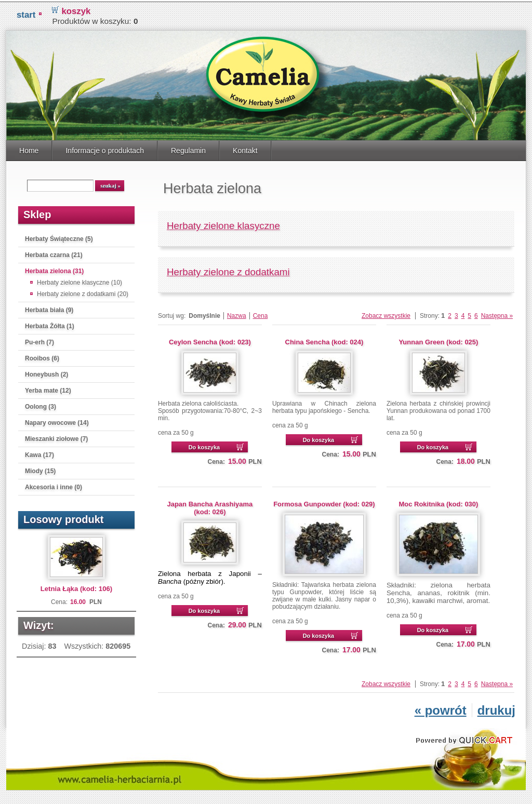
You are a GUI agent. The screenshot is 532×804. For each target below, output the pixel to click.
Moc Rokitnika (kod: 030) (438, 502)
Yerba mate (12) (48, 388)
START (26, 13)
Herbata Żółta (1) (50, 324)
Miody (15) (40, 469)
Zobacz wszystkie (386, 314)
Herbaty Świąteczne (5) (59, 237)
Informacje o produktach (105, 149)
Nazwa (237, 314)
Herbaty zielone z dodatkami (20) (83, 292)
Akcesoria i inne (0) (54, 485)
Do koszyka (204, 445)
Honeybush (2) (46, 372)
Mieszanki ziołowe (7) (56, 437)
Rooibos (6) (42, 356)
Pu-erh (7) (39, 340)
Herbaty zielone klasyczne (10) (79, 280)
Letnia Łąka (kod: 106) (77, 587)
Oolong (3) (41, 405)
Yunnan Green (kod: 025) (438, 340)
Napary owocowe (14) (57, 421)
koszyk (76, 9)
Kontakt (245, 149)
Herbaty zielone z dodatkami (228, 270)
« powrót (441, 708)
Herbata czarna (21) (54, 253)
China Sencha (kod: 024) (324, 340)
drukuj (496, 708)
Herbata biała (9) (49, 308)
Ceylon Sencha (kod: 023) (210, 340)
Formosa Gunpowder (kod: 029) (324, 502)
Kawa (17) (39, 453)
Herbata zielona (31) (54, 269)
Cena (261, 314)
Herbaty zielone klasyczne (223, 224)
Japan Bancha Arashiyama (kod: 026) (210, 506)
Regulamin (188, 149)
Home (29, 149)
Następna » (497, 314)
